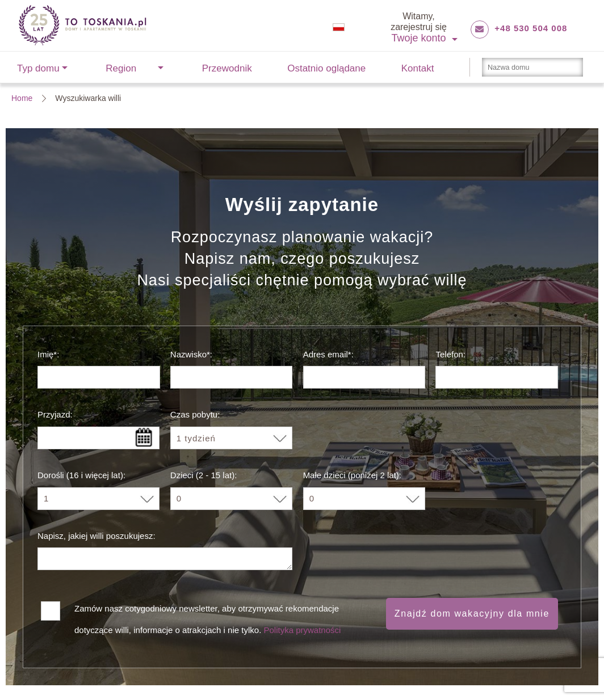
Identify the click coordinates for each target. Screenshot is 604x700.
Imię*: (48, 354)
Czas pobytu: (195, 414)
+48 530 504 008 (531, 28)
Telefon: (450, 354)
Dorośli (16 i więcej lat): (81, 475)
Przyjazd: (55, 414)
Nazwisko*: (191, 354)
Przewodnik (227, 68)
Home (22, 98)
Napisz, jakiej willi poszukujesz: (97, 536)
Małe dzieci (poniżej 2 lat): (352, 475)
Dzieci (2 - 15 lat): (204, 475)
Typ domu (38, 68)
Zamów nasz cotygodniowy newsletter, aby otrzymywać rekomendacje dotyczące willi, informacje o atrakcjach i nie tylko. (207, 612)
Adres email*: (328, 354)
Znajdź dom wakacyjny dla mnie (472, 613)
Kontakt (418, 68)
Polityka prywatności (302, 630)
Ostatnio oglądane (326, 68)
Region (121, 68)
